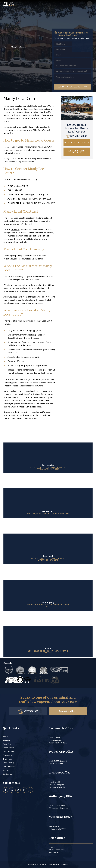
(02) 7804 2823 (32, 418)
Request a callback (68, 711)
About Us (7, 740)
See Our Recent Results (77, 152)
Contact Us (7, 774)
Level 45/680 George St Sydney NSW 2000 (58, 762)
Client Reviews (9, 752)
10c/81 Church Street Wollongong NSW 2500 (58, 807)
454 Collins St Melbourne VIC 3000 (57, 828)
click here (15, 229)
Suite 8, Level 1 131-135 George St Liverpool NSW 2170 (57, 785)
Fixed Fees (7, 744)
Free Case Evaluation (77, 143)
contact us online (11, 418)
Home (6, 47)
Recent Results (9, 748)
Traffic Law (7, 759)
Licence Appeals (9, 767)
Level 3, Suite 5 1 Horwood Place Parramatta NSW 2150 (58, 740)
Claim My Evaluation (72, 87)
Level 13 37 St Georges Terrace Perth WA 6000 (57, 850)
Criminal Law (8, 755)
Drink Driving (8, 763)
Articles (6, 770)
